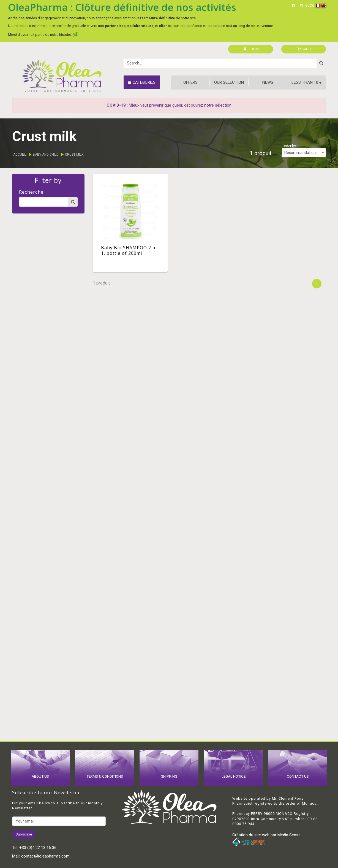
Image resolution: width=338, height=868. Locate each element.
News (268, 82)
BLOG (310, 5)
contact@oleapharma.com (45, 856)
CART (304, 49)
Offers (190, 82)
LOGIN (251, 49)
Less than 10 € (306, 82)
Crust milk (74, 155)
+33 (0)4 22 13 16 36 (38, 848)
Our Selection (229, 82)
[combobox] (304, 153)
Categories (142, 82)
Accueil (20, 155)
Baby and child (46, 155)
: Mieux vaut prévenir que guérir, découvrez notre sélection (169, 105)
